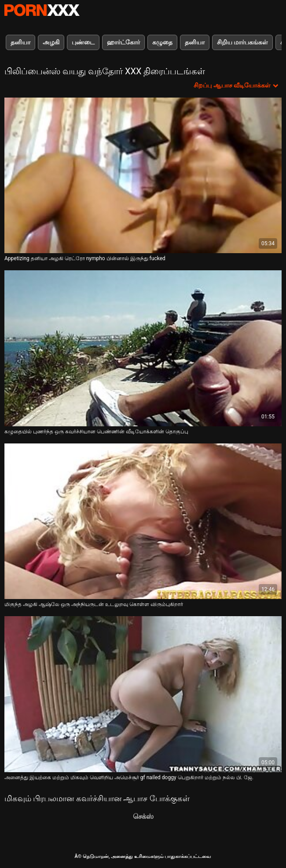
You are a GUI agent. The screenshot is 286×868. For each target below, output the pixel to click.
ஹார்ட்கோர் (123, 42)
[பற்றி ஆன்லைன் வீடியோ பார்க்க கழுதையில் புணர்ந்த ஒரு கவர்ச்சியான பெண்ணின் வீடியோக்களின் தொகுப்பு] (143, 348)
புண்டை (83, 42)
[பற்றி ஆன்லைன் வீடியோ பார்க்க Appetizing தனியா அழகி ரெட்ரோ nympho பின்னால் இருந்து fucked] (143, 175)
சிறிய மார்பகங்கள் (242, 42)
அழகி (51, 42)
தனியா (20, 42)
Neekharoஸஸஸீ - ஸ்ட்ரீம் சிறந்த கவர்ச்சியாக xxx (42, 10)
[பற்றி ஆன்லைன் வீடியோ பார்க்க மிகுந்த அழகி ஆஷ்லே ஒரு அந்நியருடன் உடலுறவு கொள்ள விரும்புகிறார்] (143, 521)
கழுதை (162, 42)
